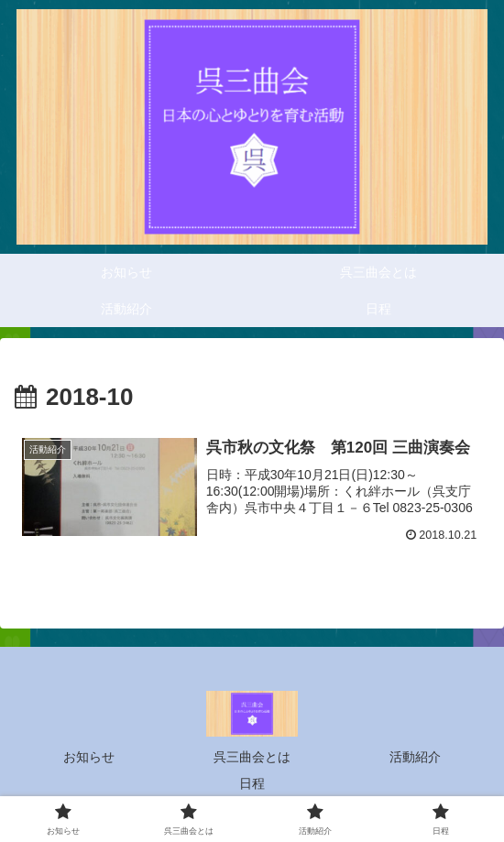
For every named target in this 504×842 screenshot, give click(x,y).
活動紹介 (415, 757)
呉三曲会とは (252, 757)
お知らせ (89, 757)
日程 (252, 783)
